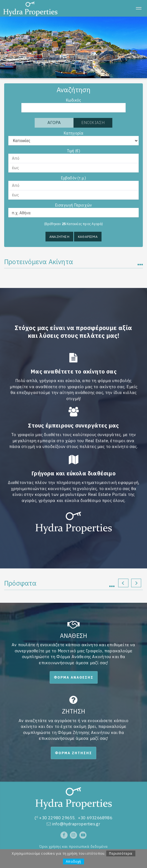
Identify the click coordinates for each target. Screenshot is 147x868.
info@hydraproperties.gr (76, 824)
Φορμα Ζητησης (73, 753)
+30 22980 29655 (57, 818)
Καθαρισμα (88, 237)
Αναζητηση (59, 237)
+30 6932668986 (95, 818)
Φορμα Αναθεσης (74, 677)
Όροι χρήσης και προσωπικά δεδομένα (74, 846)
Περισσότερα (121, 853)
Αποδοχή (73, 861)
